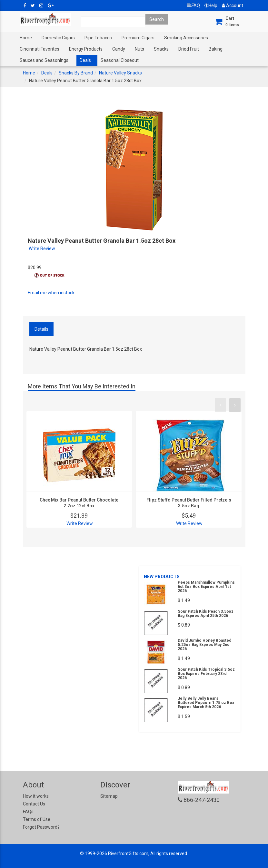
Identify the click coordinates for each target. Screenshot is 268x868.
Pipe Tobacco (98, 38)
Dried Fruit (189, 49)
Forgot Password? (41, 827)
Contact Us (34, 804)
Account (233, 5)
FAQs (28, 812)
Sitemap (109, 796)
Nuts (139, 49)
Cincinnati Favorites (40, 49)
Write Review (42, 249)
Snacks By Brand (76, 73)
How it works (36, 796)
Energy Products (86, 49)
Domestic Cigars (58, 38)
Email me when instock (51, 293)
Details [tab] (41, 329)
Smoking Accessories (186, 38)
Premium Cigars (138, 38)
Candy (119, 49)
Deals (85, 60)
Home (26, 38)
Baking (216, 49)
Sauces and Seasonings (44, 60)
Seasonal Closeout (120, 60)
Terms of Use (37, 819)
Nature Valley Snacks (120, 73)
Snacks (161, 49)
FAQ (194, 5)
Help (211, 5)
